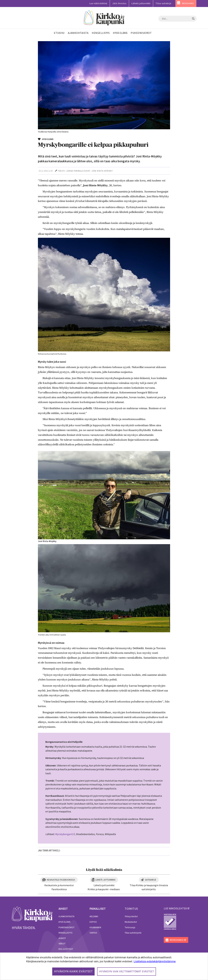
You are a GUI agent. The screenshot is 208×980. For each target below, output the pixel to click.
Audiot (62, 938)
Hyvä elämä (65, 922)
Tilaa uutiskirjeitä (133, 933)
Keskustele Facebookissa (61, 880)
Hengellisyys (66, 933)
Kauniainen (95, 927)
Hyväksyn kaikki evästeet (73, 971)
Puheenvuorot (67, 927)
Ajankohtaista (67, 916)
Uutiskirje (151, 880)
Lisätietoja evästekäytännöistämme (155, 961)
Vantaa (93, 933)
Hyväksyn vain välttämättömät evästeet (127, 972)
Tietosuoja (130, 927)
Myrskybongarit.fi (65, 834)
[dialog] (104, 966)
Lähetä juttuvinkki (141, 3)
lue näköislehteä (175, 908)
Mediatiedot (131, 922)
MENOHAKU (188, 3)
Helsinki (94, 916)
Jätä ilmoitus (119, 3)
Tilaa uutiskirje (163, 3)
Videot (62, 944)
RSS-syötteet (66, 949)
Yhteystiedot (131, 916)
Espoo (93, 922)
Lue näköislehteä (98, 3)
